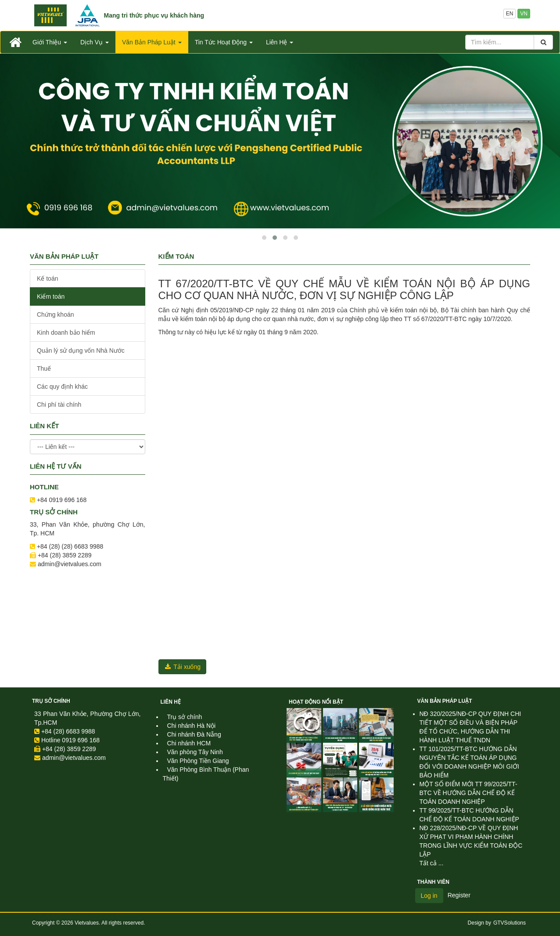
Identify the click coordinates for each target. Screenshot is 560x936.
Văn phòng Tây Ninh (195, 752)
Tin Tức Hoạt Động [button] (224, 42)
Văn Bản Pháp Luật (445, 701)
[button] (264, 238)
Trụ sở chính (51, 701)
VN (524, 14)
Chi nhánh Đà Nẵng (194, 734)
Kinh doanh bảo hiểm (66, 332)
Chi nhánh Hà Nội (192, 726)
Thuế (44, 369)
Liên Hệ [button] (280, 42)
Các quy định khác (62, 387)
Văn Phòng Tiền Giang (198, 761)
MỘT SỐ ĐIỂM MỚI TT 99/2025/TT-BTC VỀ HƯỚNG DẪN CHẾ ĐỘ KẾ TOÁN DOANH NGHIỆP (468, 793)
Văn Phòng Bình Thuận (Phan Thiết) (206, 774)
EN (510, 14)
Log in (429, 896)
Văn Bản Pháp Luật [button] (152, 42)
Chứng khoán (56, 314)
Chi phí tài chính (59, 405)
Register (459, 895)
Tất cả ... (432, 863)
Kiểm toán (51, 296)
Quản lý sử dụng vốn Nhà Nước (81, 351)
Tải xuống (183, 667)
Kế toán (47, 278)
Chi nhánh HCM (189, 743)
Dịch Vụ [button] (95, 42)
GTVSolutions (510, 923)
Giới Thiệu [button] (50, 42)
